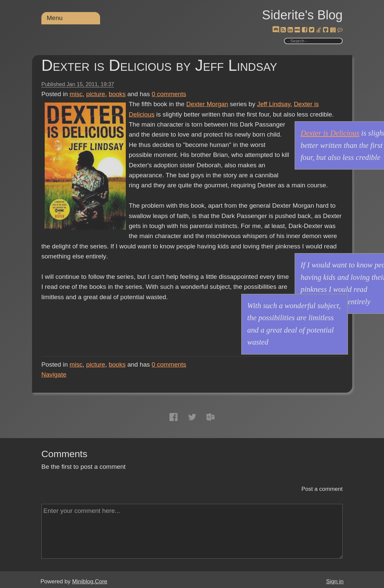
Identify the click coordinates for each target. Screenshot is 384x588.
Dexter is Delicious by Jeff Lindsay (159, 65)
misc (76, 94)
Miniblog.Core (90, 581)
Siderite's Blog (302, 15)
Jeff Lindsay (274, 104)
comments (169, 94)
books (117, 94)
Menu (55, 18)
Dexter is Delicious (330, 133)
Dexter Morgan (207, 104)
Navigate (54, 374)
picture (96, 94)
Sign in (335, 581)
